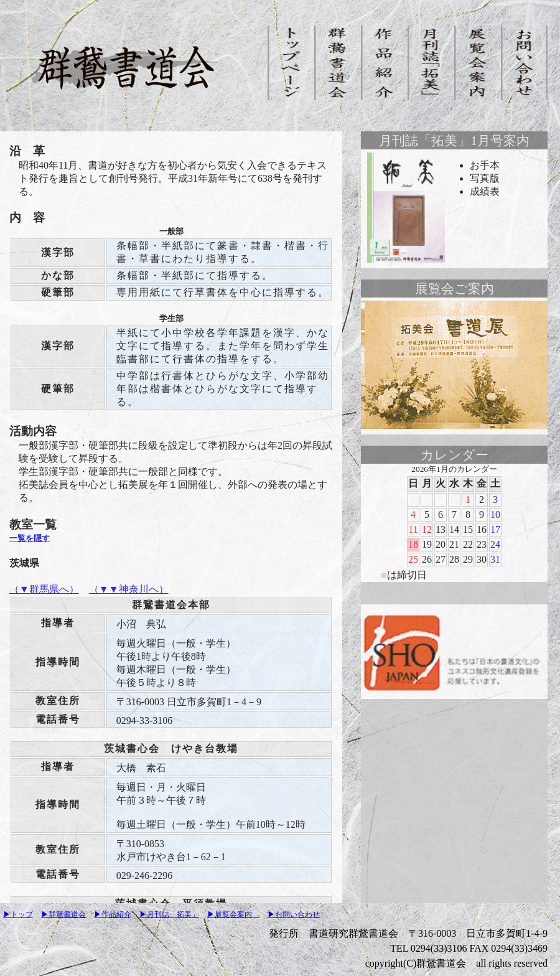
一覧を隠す (30, 538)
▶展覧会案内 (233, 914)
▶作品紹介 (113, 914)
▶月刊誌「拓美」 (169, 914)
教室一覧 (33, 524)
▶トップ (18, 914)
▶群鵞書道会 (63, 914)
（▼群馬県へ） (44, 589)
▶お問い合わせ (294, 914)
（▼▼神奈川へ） (129, 589)
